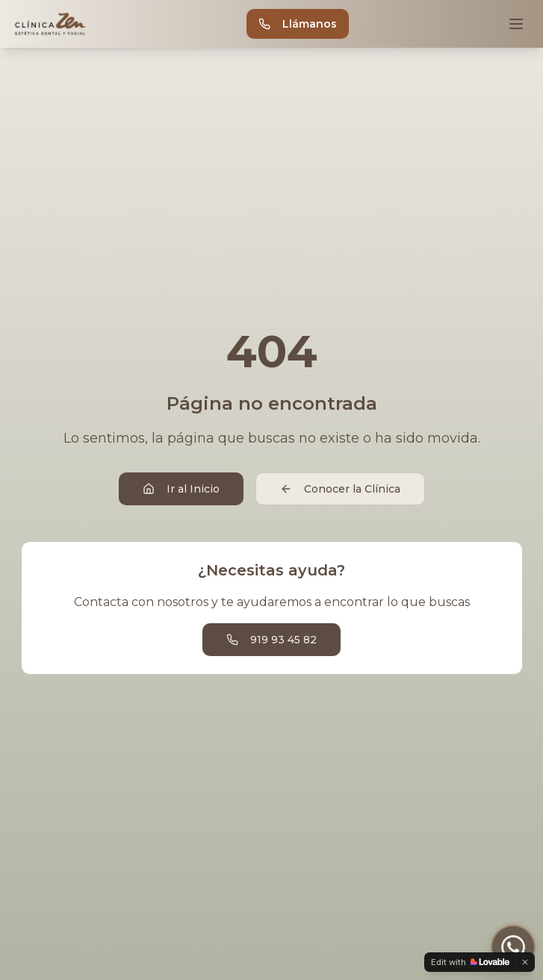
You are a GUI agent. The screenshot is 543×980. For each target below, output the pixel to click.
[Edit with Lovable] (470, 962)
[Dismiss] (525, 962)
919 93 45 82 (271, 640)
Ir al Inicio (181, 489)
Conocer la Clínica (340, 489)
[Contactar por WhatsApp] (513, 947)
